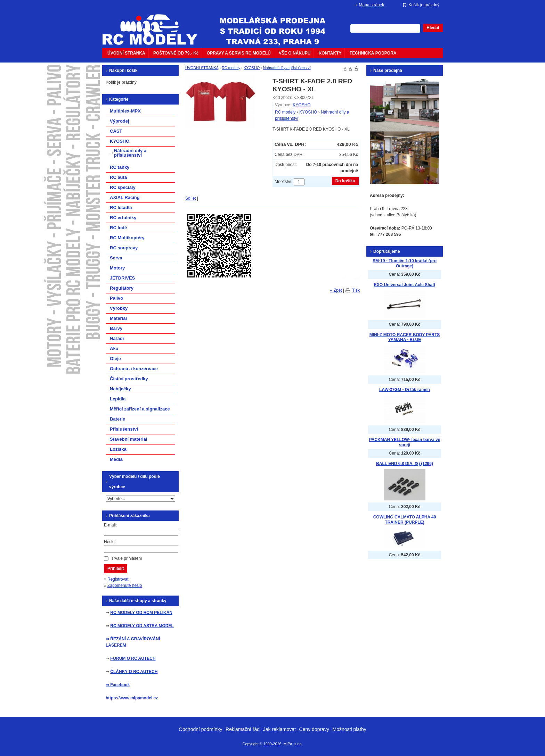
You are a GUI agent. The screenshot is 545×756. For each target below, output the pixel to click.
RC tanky (120, 167)
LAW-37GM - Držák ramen (405, 390)
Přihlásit (116, 568)
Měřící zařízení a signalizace (140, 409)
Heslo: (110, 542)
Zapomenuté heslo (125, 585)
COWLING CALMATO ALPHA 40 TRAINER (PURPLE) (405, 520)
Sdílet (191, 198)
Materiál (118, 318)
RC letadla (121, 207)
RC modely (231, 68)
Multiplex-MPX (125, 111)
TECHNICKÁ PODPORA (373, 53)
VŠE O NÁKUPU (295, 53)
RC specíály (123, 187)
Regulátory (122, 288)
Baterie (117, 419)
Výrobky (119, 308)
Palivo (116, 298)
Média (116, 459)
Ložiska (118, 449)
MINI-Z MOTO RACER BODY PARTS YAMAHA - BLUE (405, 337)
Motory (117, 268)
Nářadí (117, 338)
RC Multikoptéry (127, 238)
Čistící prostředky (129, 379)
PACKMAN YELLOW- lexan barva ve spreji (405, 442)
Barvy (116, 328)
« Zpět (336, 290)
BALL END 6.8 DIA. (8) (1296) (405, 464)
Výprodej (120, 121)
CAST (116, 131)
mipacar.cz (154, 25)
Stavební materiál (129, 439)
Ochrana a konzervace (134, 369)
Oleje (115, 359)
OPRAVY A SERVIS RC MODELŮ (239, 53)
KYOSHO (252, 68)
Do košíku (345, 181)
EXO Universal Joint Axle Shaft (405, 285)
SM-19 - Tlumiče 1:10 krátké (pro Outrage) (405, 263)
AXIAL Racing (125, 197)
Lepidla (118, 399)
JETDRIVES (122, 278)
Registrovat (118, 579)
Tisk (356, 290)
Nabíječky (120, 389)
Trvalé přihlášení (127, 558)
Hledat (433, 28)
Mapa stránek (372, 5)
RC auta (118, 177)
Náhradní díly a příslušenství (287, 68)
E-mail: (110, 525)
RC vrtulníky (123, 218)
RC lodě (118, 228)
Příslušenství (124, 429)
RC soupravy (124, 248)
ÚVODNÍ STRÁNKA (126, 53)
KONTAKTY (330, 53)
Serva (116, 258)
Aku (114, 348)
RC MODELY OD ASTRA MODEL (142, 626)
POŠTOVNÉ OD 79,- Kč (176, 53)
